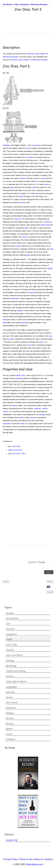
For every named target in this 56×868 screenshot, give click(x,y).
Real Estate (12, 703)
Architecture (12, 618)
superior (23, 178)
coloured (33, 418)
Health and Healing (16, 671)
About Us (39, 859)
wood (21, 202)
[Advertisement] (28, 27)
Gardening (11, 666)
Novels (9, 697)
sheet (5, 320)
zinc (28, 148)
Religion (10, 713)
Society (10, 724)
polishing (19, 378)
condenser (48, 222)
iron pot (10, 339)
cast (52, 249)
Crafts (9, 639)
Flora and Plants (14, 655)
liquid (43, 225)
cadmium (38, 408)
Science (10, 718)
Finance (10, 650)
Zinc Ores (16, 446)
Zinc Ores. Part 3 (19, 453)
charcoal (18, 219)
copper (5, 411)
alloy (28, 255)
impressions (7, 424)
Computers (11, 634)
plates (50, 268)
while (34, 187)
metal (47, 225)
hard (29, 345)
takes (5, 323)
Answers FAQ (12, 840)
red (37, 193)
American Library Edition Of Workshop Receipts (29, 60)
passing (23, 323)
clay (50, 336)
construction (36, 145)
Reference (11, 708)
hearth (21, 196)
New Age (10, 692)
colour (23, 375)
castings (42, 415)
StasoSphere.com (35, 864)
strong (32, 292)
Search (48, 859)
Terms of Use (26, 859)
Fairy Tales (11, 645)
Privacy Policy (11, 859)
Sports (9, 729)
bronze (21, 418)
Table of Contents (15, 450)
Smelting (6, 145)
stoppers (20, 311)
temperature (15, 298)
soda (14, 405)
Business (10, 629)
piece (12, 187)
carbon (45, 408)
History (10, 676)
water (26, 228)
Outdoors (11, 739)
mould (22, 424)
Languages (11, 687)
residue (24, 237)
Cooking (10, 661)
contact (19, 246)
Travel (9, 734)
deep (44, 178)
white (18, 375)
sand (41, 342)
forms (47, 184)
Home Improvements (16, 681)
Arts (8, 624)
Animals (10, 613)
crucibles (30, 157)
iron (36, 181)
